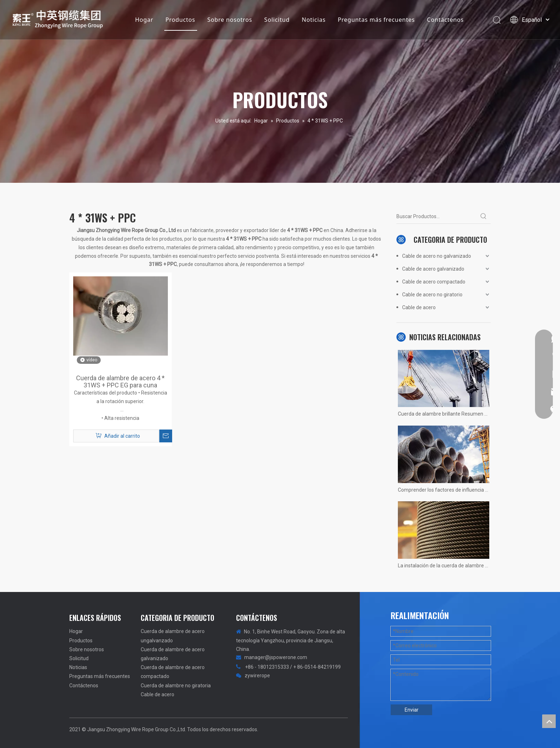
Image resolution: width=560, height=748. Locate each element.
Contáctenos (446, 20)
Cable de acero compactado (434, 282)
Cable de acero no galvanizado (437, 256)
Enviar (412, 710)
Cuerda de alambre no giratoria (176, 686)
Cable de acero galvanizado (433, 269)
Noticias (314, 20)
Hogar (144, 20)
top (549, 721)
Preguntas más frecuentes (376, 20)
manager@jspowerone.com (276, 657)
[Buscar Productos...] (436, 216)
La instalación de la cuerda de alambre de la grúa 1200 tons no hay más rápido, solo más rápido (444, 566)
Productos (180, 20)
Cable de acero (419, 307)
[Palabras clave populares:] (484, 216)
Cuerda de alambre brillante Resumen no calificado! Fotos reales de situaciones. (444, 414)
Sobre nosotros (230, 20)
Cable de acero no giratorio (432, 295)
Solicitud (277, 20)
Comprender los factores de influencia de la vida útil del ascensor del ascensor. (444, 490)
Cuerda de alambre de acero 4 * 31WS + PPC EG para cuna (120, 382)
